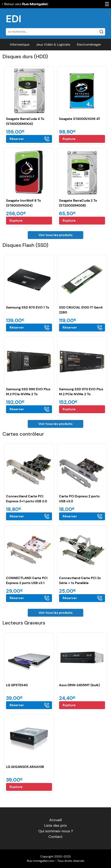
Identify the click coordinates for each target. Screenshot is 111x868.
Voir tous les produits (55, 235)
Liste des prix (55, 825)
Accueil (55, 820)
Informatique (20, 44)
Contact (55, 837)
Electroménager (89, 44)
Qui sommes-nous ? (56, 831)
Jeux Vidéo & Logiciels (53, 44)
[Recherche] (55, 32)
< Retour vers (25, 4)
